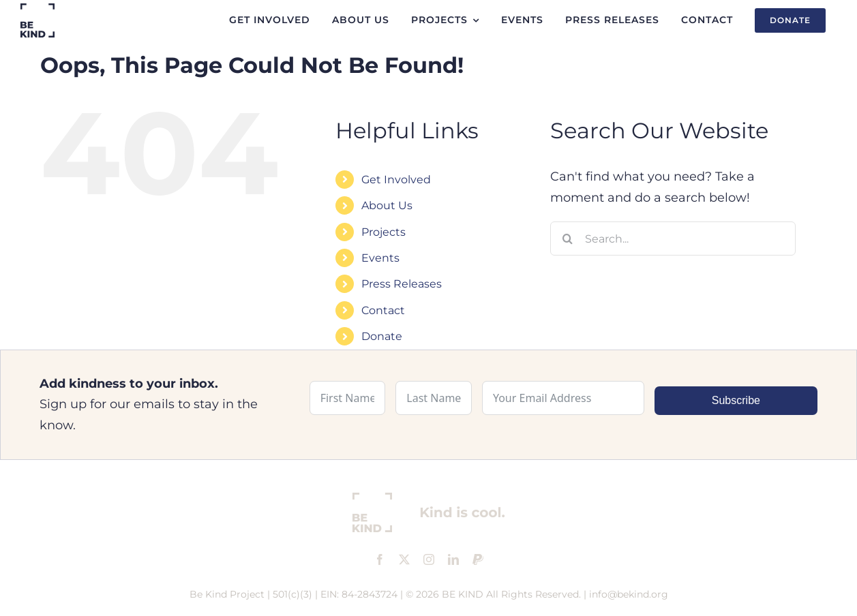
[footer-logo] (429, 499)
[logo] (37, 10)
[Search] (567, 238)
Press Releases (402, 284)
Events (380, 258)
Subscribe (736, 400)
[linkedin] (453, 559)
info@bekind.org (629, 594)
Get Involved (396, 180)
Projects (384, 232)
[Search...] (673, 238)
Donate (382, 336)
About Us (387, 205)
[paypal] (478, 559)
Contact (383, 310)
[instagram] (429, 559)
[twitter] (404, 559)
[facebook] (380, 559)
